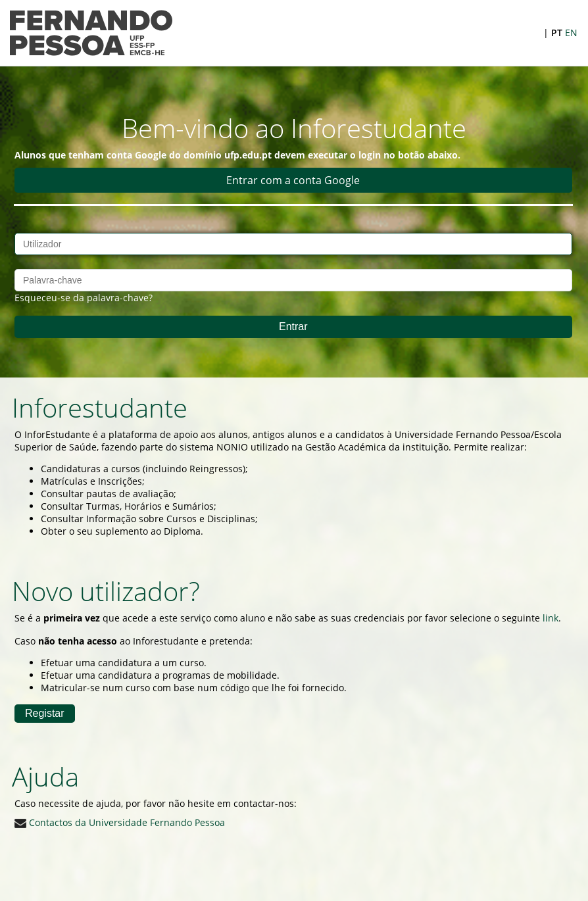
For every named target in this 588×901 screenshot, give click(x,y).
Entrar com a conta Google (293, 180)
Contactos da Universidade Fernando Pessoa (120, 822)
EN (571, 33)
